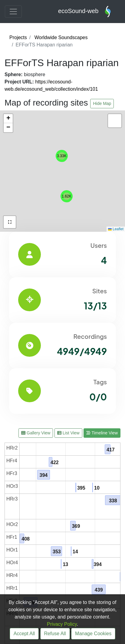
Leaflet (116, 229)
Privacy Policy (62, 624)
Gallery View (36, 433)
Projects (18, 37)
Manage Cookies (93, 634)
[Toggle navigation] (13, 12)
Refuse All (55, 634)
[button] (62, 156)
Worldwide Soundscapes (61, 37)
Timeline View (102, 433)
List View (68, 433)
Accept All (24, 634)
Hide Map (102, 103)
